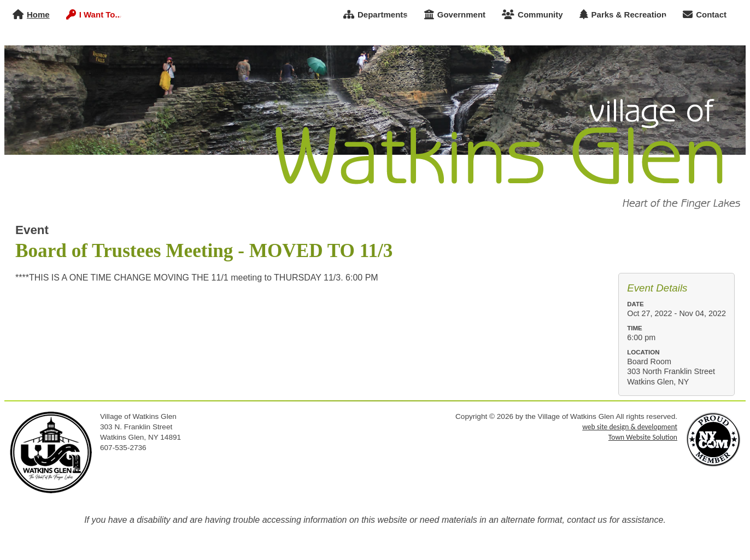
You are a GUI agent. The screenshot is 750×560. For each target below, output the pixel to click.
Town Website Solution (643, 437)
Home (31, 14)
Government (455, 14)
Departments (376, 14)
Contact (705, 14)
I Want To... (94, 14)
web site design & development (630, 427)
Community (532, 14)
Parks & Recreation (623, 14)
